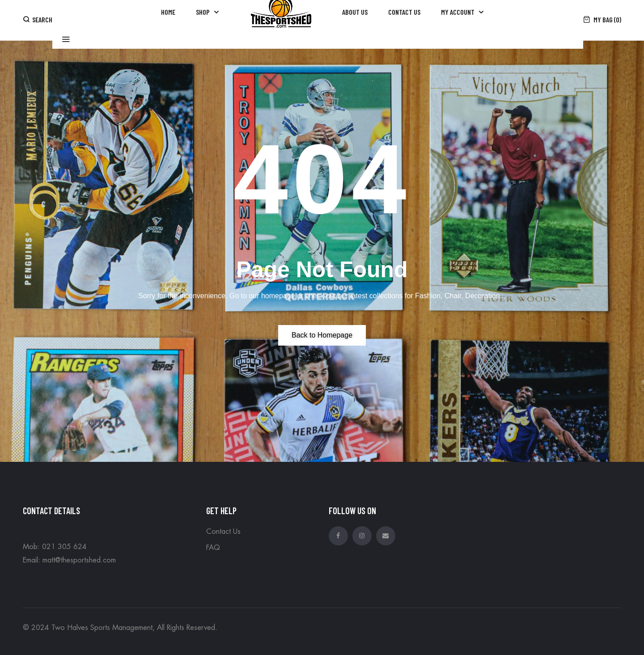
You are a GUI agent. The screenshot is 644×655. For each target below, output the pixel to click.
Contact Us (223, 532)
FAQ (213, 548)
